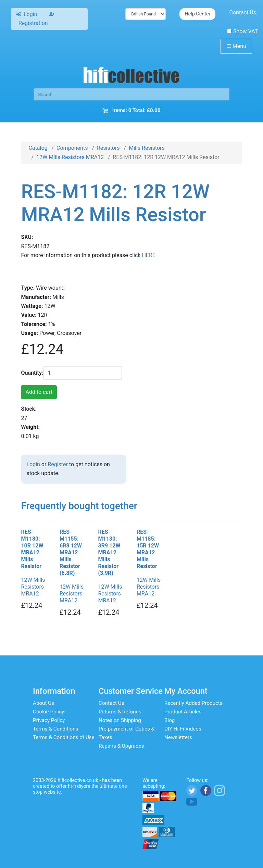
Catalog (38, 148)
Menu (236, 46)
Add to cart (39, 392)
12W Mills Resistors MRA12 (70, 157)
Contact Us (243, 13)
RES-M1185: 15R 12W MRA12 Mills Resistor (148, 549)
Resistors (108, 148)
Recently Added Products (193, 703)
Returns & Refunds (120, 712)
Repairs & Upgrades (121, 746)
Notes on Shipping (120, 720)
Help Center (197, 14)
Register (58, 464)
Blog (170, 720)
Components (72, 148)
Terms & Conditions (55, 729)
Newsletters (178, 737)
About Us (43, 703)
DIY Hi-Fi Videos (183, 729)
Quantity (31, 373)
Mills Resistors (147, 148)
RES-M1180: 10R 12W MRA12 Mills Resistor (32, 549)
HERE (148, 255)
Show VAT (242, 31)
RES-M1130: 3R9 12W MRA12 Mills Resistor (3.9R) (109, 552)
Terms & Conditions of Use (64, 737)
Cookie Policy (48, 712)
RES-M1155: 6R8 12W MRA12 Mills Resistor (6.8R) (71, 552)
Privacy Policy (49, 720)
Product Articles (183, 712)
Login (33, 464)
